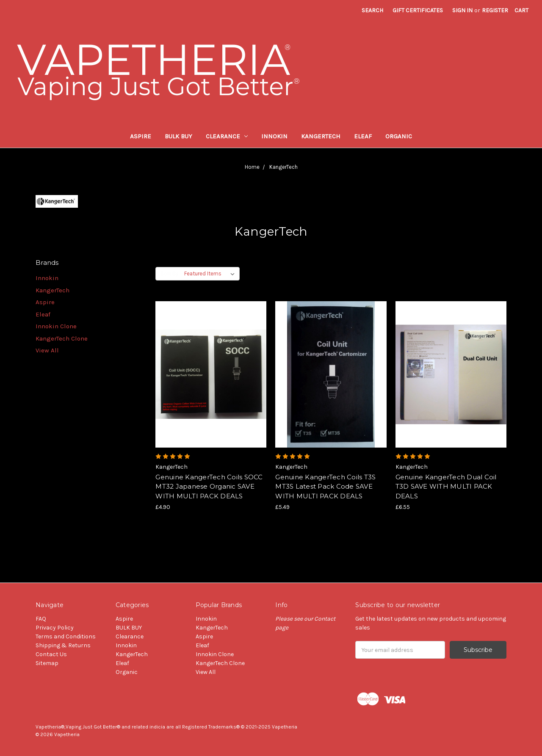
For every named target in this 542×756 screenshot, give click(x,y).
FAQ (41, 619)
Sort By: (170, 274)
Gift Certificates (418, 10)
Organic (399, 136)
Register (495, 10)
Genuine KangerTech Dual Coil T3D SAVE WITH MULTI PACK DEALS (446, 487)
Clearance (227, 136)
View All (47, 350)
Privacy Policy (55, 628)
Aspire (141, 136)
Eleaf (363, 136)
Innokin (274, 136)
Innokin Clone (56, 326)
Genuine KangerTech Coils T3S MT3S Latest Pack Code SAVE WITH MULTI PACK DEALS (325, 487)
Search (372, 10)
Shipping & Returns (63, 645)
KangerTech (321, 136)
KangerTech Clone (62, 338)
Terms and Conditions (66, 636)
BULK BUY (178, 136)
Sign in (462, 10)
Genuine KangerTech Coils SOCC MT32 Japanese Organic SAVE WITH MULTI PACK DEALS (209, 487)
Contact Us (51, 654)
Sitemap (47, 663)
